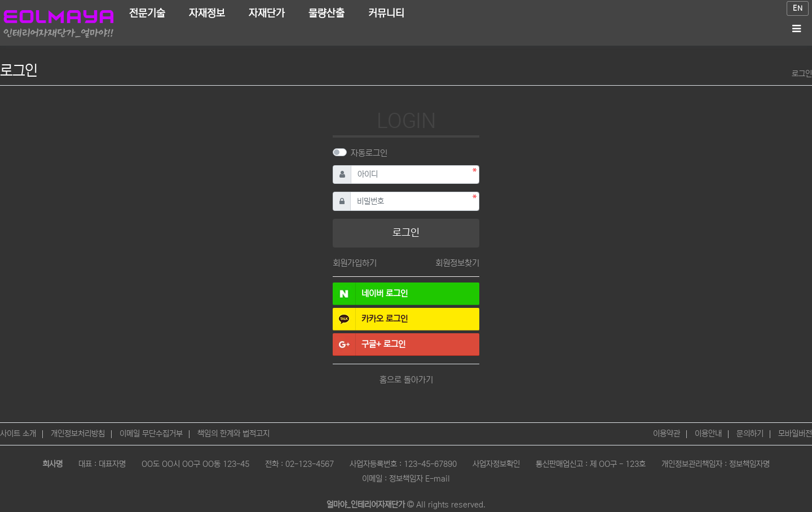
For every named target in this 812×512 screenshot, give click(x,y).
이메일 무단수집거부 (151, 434)
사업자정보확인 (496, 464)
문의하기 (750, 434)
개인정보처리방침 (78, 434)
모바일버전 (795, 434)
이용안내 (708, 434)
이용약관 (667, 434)
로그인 (802, 74)
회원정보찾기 (457, 263)
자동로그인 (369, 153)
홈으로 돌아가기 (406, 380)
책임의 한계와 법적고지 (233, 434)
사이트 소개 (18, 434)
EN (798, 8)
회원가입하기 (355, 263)
